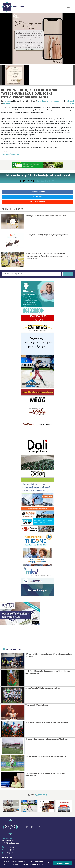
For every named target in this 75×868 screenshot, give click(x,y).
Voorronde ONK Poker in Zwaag (37, 705)
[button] (1, 75)
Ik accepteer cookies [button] (63, 863)
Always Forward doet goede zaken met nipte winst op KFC (46, 756)
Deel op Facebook (38, 192)
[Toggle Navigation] (68, 7)
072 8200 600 (9, 834)
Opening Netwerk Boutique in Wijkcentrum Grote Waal (46, 216)
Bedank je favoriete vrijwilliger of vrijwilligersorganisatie (47, 235)
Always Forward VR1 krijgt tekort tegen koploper (43, 688)
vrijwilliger (42, 101)
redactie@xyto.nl (10, 837)
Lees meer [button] (43, 865)
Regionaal (7, 104)
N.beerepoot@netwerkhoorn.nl (12, 154)
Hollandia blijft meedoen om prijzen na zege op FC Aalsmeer (47, 739)
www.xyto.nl (9, 840)
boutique (56, 101)
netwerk (49, 101)
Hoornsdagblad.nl (20, 7)
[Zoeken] (68, 274)
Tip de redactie (37, 202)
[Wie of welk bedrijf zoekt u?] (31, 274)
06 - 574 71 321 (45, 181)
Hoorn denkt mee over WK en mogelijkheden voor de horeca (47, 722)
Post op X (38, 197)
